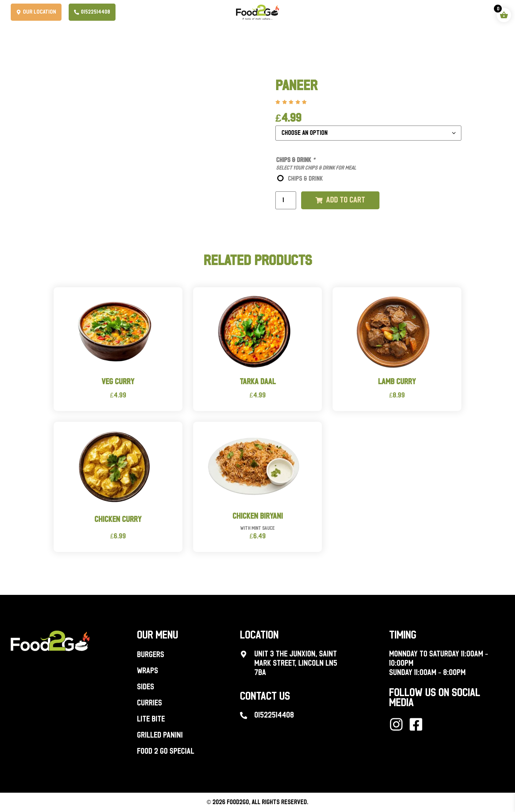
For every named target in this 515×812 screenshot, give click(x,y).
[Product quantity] (286, 200)
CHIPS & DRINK (305, 179)
